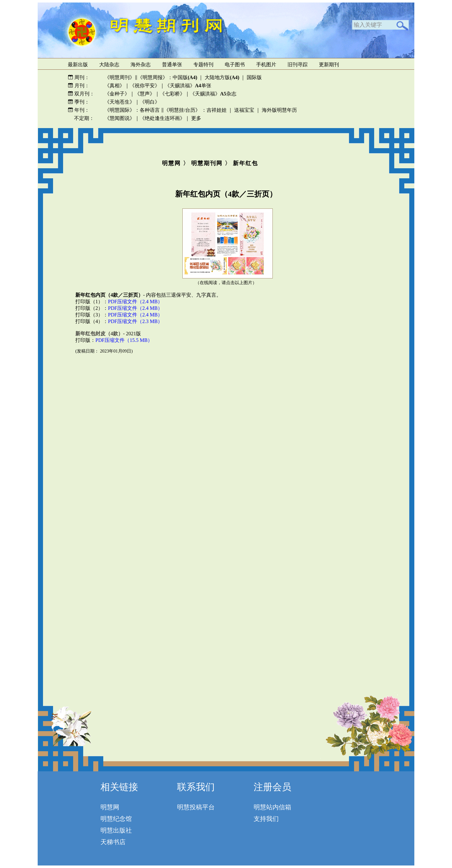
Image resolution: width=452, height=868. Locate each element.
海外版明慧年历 (279, 110)
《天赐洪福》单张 (188, 86)
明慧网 (171, 163)
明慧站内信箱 (272, 807)
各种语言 (150, 110)
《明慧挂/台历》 (182, 110)
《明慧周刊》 (120, 77)
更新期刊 (329, 65)
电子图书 (235, 65)
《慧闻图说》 (120, 118)
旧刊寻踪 (298, 65)
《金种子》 (117, 94)
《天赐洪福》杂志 (213, 94)
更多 (196, 118)
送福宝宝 (244, 110)
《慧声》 (145, 94)
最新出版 (78, 65)
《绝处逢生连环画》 (162, 118)
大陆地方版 (221, 77)
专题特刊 (203, 65)
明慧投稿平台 (196, 807)
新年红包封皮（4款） (99, 334)
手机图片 (266, 65)
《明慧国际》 (120, 110)
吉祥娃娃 (217, 110)
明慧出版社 (116, 830)
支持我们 (266, 819)
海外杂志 (141, 65)
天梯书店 (113, 842)
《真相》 (115, 86)
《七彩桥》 (172, 94)
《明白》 (150, 102)
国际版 (254, 77)
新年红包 (245, 163)
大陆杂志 (109, 65)
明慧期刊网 (207, 163)
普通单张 (172, 65)
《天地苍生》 (120, 102)
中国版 (185, 77)
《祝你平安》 (145, 86)
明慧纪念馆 (116, 819)
